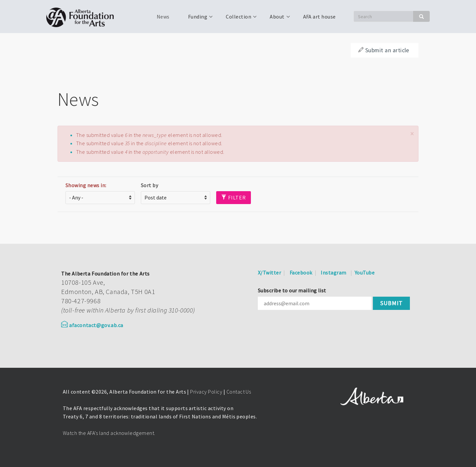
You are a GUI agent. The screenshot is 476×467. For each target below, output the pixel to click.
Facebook (301, 273)
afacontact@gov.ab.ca (92, 325)
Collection (238, 19)
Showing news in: (86, 185)
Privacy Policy (206, 392)
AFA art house (319, 17)
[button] (412, 134)
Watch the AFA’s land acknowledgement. (109, 433)
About (276, 19)
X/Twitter (269, 273)
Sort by (149, 185)
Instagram (333, 273)
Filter (234, 197)
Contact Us (239, 392)
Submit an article (384, 50)
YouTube (365, 273)
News (163, 17)
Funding (197, 19)
